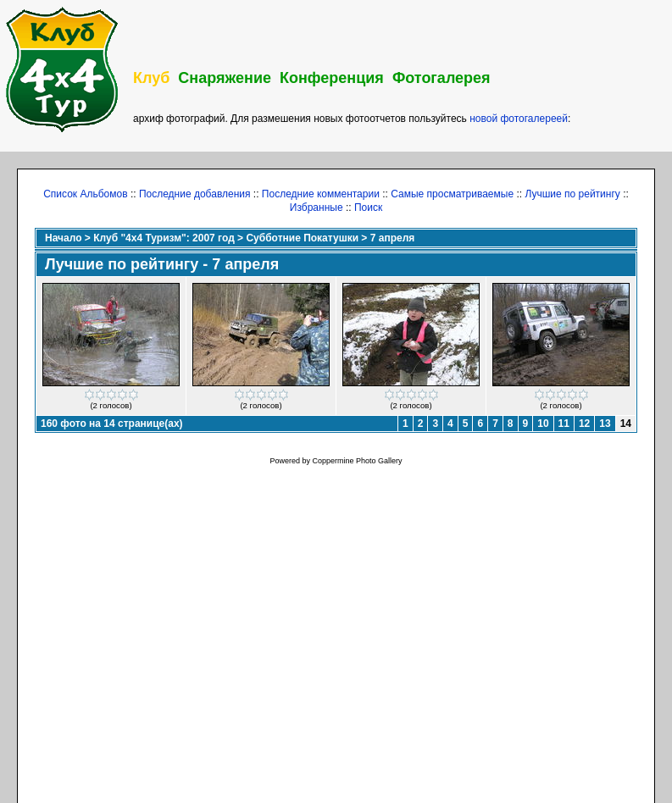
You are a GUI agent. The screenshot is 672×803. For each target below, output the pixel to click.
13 (605, 424)
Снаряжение (225, 78)
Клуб (151, 78)
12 (584, 424)
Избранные (317, 208)
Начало (63, 238)
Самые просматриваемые (452, 194)
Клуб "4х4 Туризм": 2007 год (164, 238)
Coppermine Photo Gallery (357, 461)
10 (543, 424)
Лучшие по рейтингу (572, 194)
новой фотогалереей (519, 119)
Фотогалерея (442, 78)
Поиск (368, 208)
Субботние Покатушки (302, 238)
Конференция (332, 78)
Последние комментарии (321, 194)
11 (564, 424)
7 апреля (393, 238)
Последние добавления (195, 194)
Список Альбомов (85, 194)
